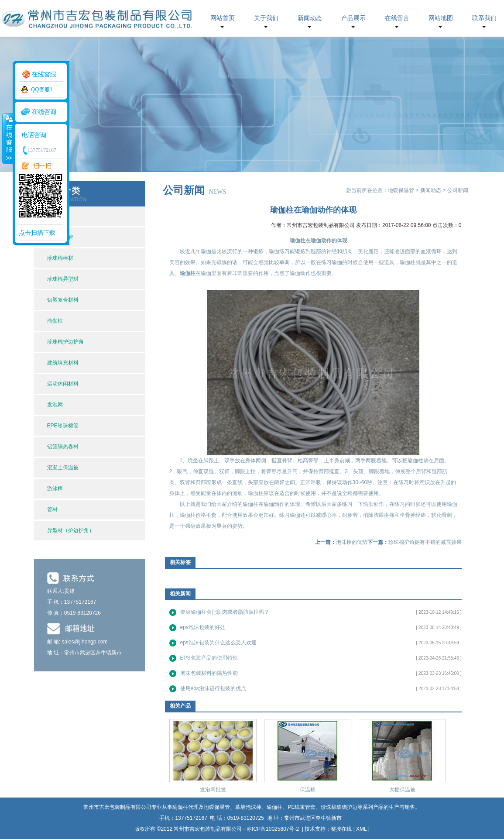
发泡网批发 (213, 790)
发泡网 (55, 405)
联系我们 (484, 18)
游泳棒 (55, 488)
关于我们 (266, 18)
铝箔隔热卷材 (63, 447)
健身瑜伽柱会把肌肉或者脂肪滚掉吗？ (225, 612)
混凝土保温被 (63, 468)
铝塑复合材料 (63, 300)
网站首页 (223, 18)
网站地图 (441, 18)
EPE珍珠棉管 (63, 426)
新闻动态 (310, 18)
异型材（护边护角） (71, 530)
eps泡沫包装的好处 (203, 627)
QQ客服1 (42, 89)
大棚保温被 (402, 790)
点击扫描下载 (37, 233)
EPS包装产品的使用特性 (209, 658)
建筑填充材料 (63, 363)
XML (361, 829)
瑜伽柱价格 (193, 515)
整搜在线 (341, 829)
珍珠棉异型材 (63, 279)
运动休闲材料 (63, 384)
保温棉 (308, 790)
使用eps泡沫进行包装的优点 (213, 688)
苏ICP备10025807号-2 (273, 829)
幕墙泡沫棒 (248, 807)
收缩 (7, 138)
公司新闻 (458, 190)
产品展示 (353, 18)
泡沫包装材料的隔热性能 (209, 673)
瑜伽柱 (55, 321)
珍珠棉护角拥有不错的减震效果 (425, 542)
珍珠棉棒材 (60, 258)
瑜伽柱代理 (185, 807)
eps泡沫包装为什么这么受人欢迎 (218, 643)
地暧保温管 (401, 190)
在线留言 (397, 18)
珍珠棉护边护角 (65, 342)
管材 (52, 509)
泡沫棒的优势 (352, 542)
